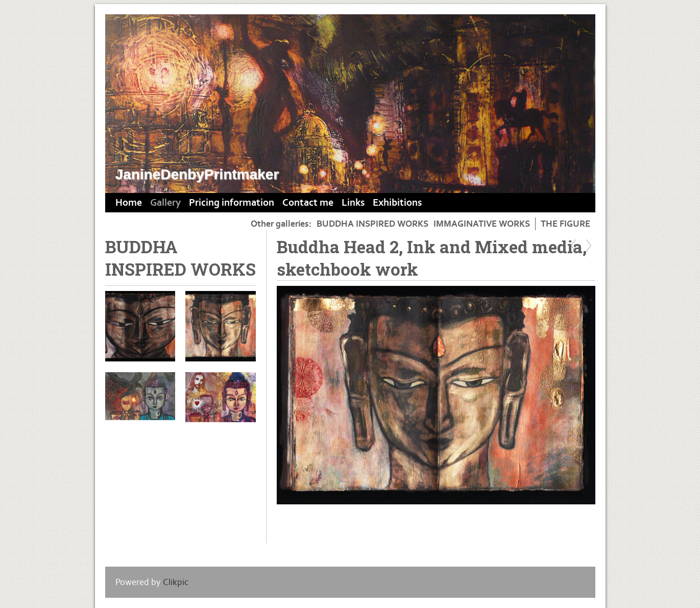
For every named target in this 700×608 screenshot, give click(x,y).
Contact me (308, 203)
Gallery (165, 203)
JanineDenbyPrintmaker (197, 174)
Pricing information (232, 203)
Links (353, 203)
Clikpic (176, 582)
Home (129, 203)
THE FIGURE (565, 224)
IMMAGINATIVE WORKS (482, 224)
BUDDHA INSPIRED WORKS (372, 224)
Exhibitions (397, 203)
